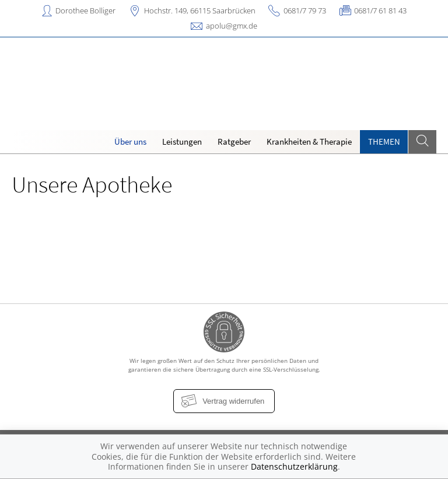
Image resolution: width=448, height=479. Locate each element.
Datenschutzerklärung (294, 466)
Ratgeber (234, 141)
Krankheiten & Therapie (309, 141)
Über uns (130, 141)
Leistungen (182, 141)
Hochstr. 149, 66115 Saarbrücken (200, 11)
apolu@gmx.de (232, 26)
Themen (384, 141)
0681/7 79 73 (305, 11)
